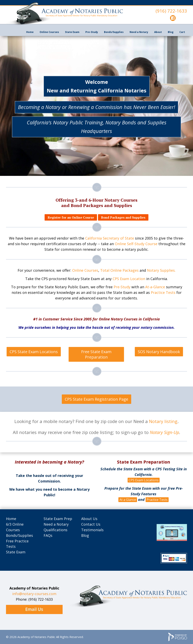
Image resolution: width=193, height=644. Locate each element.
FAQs (48, 535)
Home (30, 32)
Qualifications (55, 530)
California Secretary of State (110, 238)
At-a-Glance (155, 287)
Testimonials (92, 530)
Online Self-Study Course (136, 244)
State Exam (72, 32)
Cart (182, 32)
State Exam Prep (58, 519)
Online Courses (49, 32)
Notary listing (163, 421)
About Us (89, 519)
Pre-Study (122, 287)
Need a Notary (139, 32)
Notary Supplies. (161, 270)
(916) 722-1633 (171, 11)
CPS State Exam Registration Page (96, 399)
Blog (171, 32)
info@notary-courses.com (34, 594)
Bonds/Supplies (19, 535)
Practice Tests (163, 292)
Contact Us (91, 524)
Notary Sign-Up (164, 432)
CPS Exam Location (129, 279)
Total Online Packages (119, 270)
